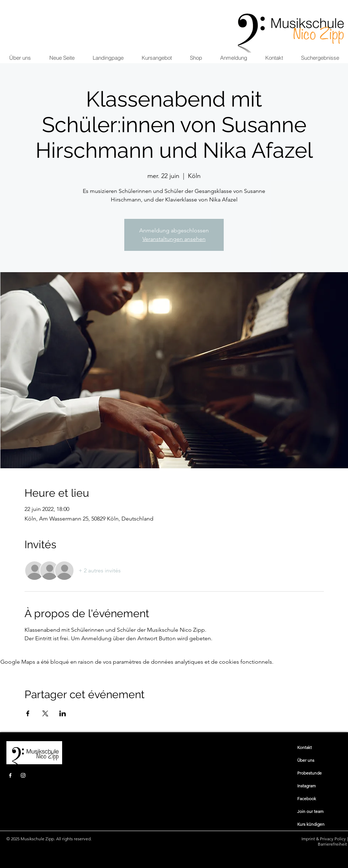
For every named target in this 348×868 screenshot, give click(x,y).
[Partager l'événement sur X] (45, 713)
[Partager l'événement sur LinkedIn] (63, 713)
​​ (304, 747)
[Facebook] (10, 775)
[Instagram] (23, 775)
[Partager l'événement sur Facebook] (28, 713)
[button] (157, 58)
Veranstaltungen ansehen (174, 239)
